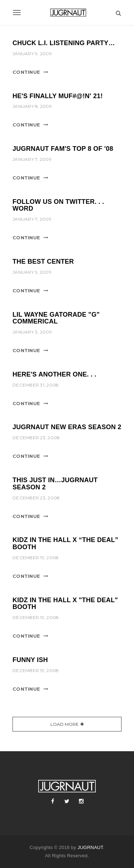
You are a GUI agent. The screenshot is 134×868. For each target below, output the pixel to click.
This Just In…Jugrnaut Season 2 (55, 484)
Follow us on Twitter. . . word (58, 205)
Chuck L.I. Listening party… (64, 43)
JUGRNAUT (90, 847)
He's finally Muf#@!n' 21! (58, 96)
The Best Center (43, 262)
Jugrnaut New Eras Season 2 (67, 427)
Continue (26, 72)
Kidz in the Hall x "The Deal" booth (65, 604)
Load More (64, 724)
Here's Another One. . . (54, 374)
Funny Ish (30, 660)
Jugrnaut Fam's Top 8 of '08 (63, 149)
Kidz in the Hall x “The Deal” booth (65, 543)
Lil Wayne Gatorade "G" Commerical (56, 318)
